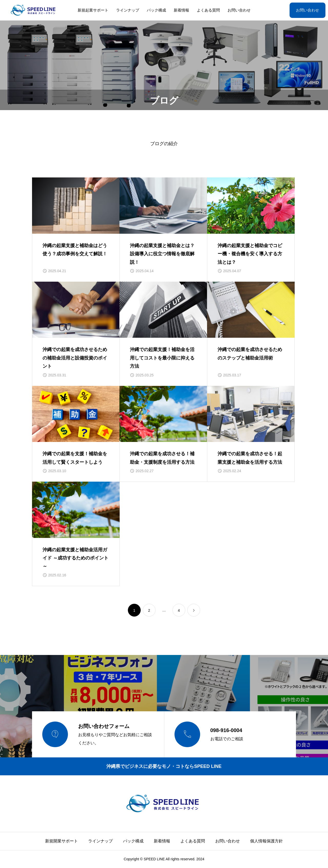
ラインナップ (128, 10)
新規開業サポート (61, 841)
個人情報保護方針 (266, 841)
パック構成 (156, 10)
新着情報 (181, 10)
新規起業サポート (93, 10)
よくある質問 (208, 10)
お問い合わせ (239, 10)
